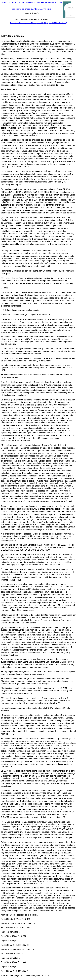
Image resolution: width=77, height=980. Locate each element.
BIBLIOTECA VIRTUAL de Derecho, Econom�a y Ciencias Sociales (32, 2)
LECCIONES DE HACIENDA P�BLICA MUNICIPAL (32, 9)
